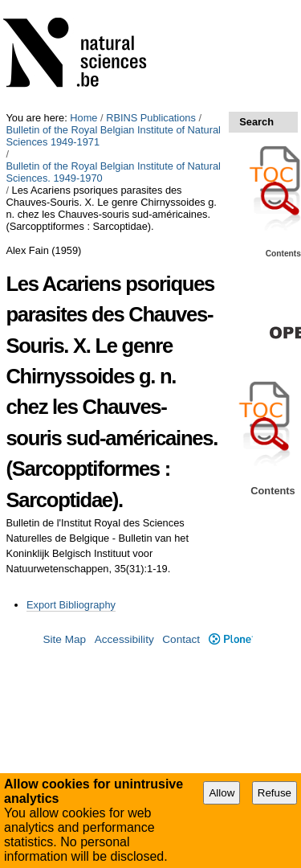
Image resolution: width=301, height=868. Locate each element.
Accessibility (124, 639)
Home (83, 118)
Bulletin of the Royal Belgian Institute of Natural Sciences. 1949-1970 (113, 172)
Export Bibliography (71, 605)
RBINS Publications (151, 118)
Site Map (64, 639)
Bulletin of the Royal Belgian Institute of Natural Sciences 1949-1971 (113, 136)
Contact (181, 639)
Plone (231, 639)
